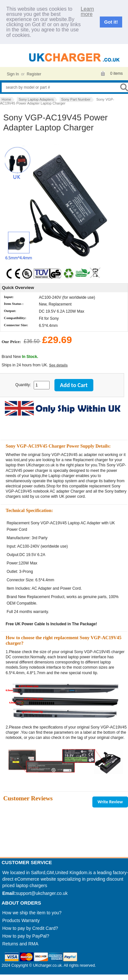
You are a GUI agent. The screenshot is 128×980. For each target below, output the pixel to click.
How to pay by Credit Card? (30, 928)
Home (6, 99)
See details (58, 365)
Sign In (13, 74)
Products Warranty (21, 920)
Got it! (111, 22)
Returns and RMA (20, 944)
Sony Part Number (76, 99)
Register (34, 74)
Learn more (87, 12)
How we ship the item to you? (32, 913)
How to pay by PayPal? (26, 936)
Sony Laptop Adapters (36, 99)
